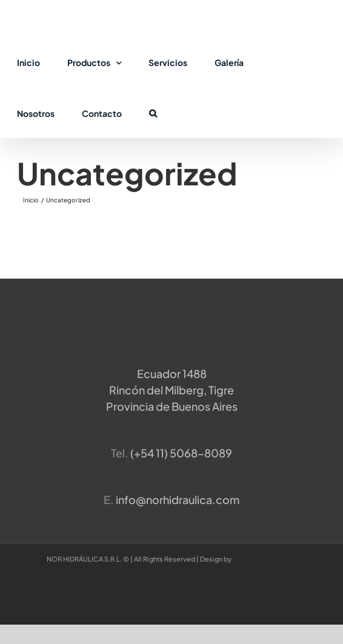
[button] (153, 113)
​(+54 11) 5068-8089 (181, 453)
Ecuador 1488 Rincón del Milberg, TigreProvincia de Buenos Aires (172, 390)
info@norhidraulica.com (178, 500)
